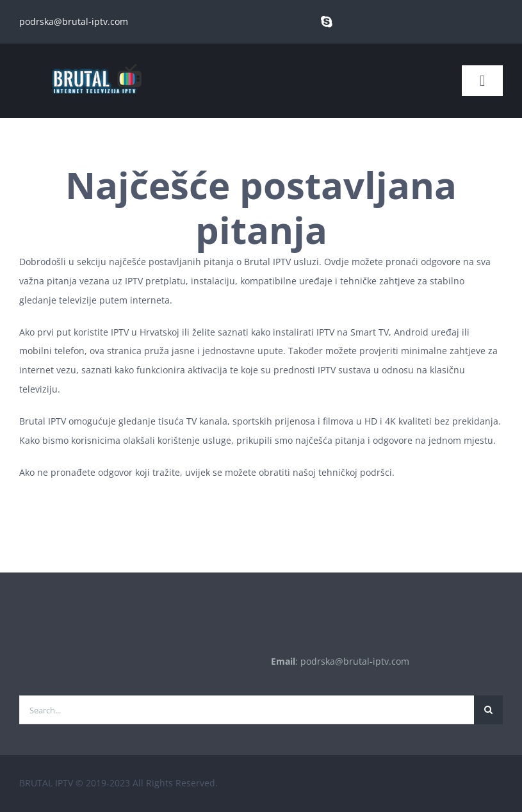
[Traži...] (488, 710)
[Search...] (247, 710)
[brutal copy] (96, 58)
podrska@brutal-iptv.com (74, 21)
